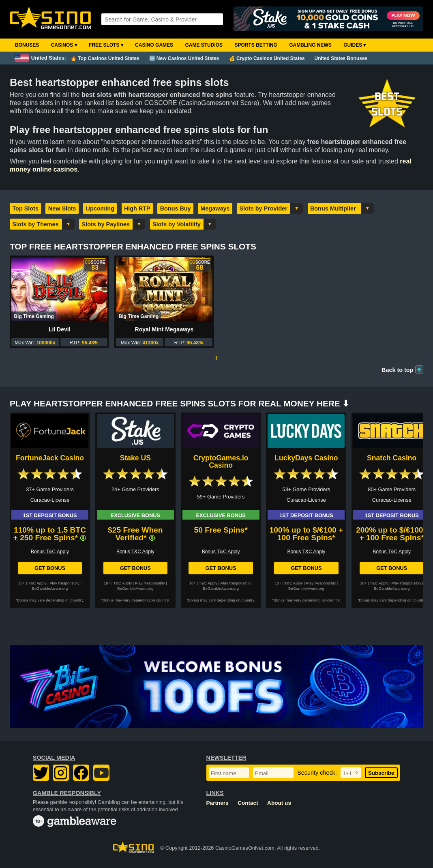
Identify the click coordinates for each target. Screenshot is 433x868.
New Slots (62, 208)
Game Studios (204, 45)
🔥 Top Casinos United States (105, 58)
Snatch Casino (392, 458)
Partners (218, 803)
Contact (248, 803)
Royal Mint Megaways (164, 329)
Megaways (215, 208)
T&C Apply (37, 583)
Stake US (135, 458)
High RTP (137, 208)
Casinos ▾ (64, 45)
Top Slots (25, 208)
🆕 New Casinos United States (184, 58)
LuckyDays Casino (306, 458)
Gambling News (310, 45)
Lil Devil (60, 329)
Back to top (397, 370)
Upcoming (100, 208)
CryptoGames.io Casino (221, 462)
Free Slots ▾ (106, 45)
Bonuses (27, 45)
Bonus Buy (176, 208)
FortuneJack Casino (50, 458)
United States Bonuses (341, 58)
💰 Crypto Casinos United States (267, 58)
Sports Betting (256, 45)
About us (279, 803)
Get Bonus (50, 568)
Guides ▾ (355, 45)
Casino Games (154, 45)
